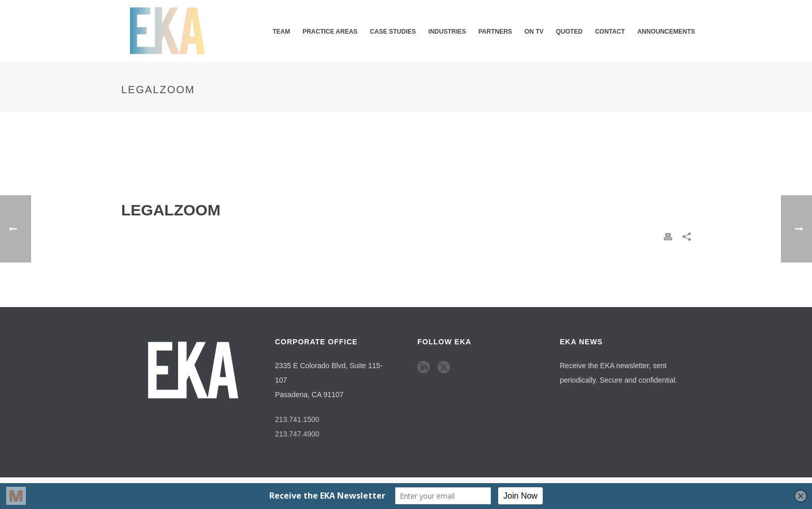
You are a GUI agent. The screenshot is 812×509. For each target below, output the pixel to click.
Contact (610, 32)
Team (281, 32)
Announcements (666, 32)
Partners (495, 32)
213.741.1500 (297, 419)
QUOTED (569, 32)
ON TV (534, 32)
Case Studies (393, 32)
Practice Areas (330, 32)
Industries (447, 32)
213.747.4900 (297, 434)
